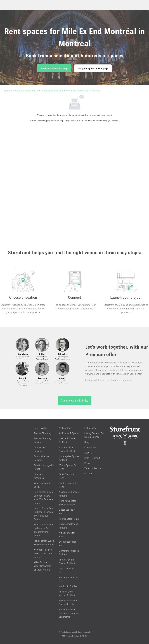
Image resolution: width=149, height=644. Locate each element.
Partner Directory (42, 433)
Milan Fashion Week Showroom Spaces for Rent (42, 566)
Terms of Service (93, 468)
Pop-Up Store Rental (69, 519)
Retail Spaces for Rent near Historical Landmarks (69, 613)
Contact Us (90, 447)
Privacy (88, 474)
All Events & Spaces (69, 433)
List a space (90, 428)
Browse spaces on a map (54, 68)
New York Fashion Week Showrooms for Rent (43, 553)
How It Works (41, 428)
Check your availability (74, 400)
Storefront (9, 91)
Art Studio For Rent (69, 586)
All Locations (66, 428)
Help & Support (92, 458)
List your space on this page (93, 68)
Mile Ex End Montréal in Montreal (84, 91)
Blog (87, 442)
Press (87, 463)
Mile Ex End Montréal (52, 91)
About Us (89, 453)
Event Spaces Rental (27, 91)
